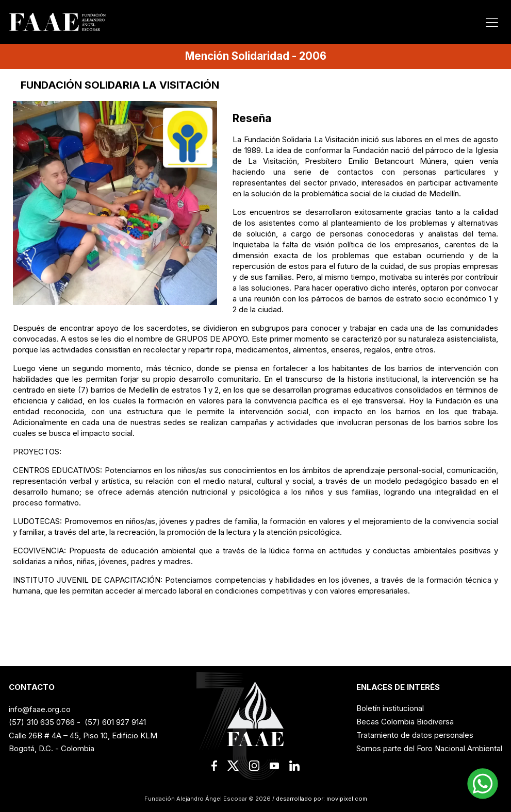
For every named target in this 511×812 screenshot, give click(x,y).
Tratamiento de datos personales (415, 735)
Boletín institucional (390, 708)
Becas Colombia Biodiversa (405, 722)
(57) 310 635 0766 (42, 722)
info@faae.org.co (40, 709)
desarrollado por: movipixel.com (321, 799)
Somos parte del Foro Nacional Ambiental (429, 748)
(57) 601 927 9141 (115, 722)
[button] (483, 784)
